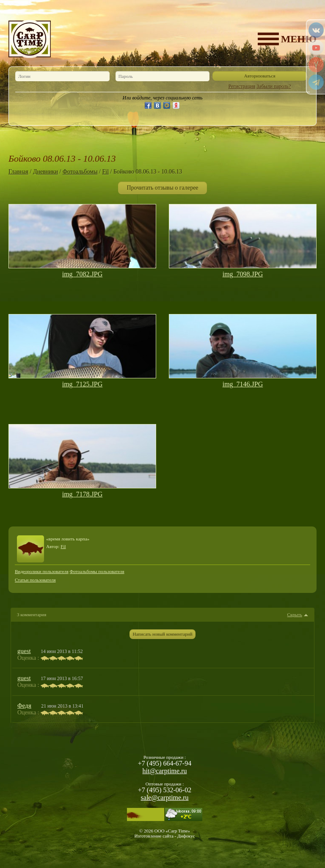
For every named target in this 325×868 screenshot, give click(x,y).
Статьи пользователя (35, 580)
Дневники (45, 172)
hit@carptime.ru (165, 771)
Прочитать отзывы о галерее (162, 188)
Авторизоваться (260, 76)
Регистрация (242, 86)
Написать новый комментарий (162, 634)
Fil (105, 172)
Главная (18, 172)
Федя (24, 705)
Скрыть (295, 615)
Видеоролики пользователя (42, 571)
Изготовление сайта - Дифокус (164, 836)
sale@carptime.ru (165, 798)
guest (24, 651)
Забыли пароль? (274, 86)
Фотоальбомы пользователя (97, 571)
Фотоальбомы (80, 172)
